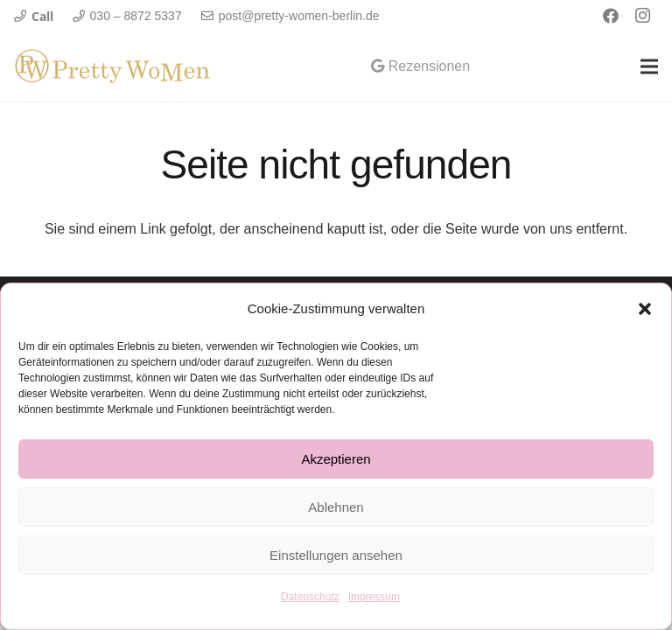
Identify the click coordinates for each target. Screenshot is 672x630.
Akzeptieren (336, 459)
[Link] (113, 66)
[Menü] (649, 66)
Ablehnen (336, 507)
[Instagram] (642, 16)
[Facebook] (611, 16)
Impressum (374, 597)
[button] (645, 309)
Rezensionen (420, 66)
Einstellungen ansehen (336, 555)
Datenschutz (310, 597)
